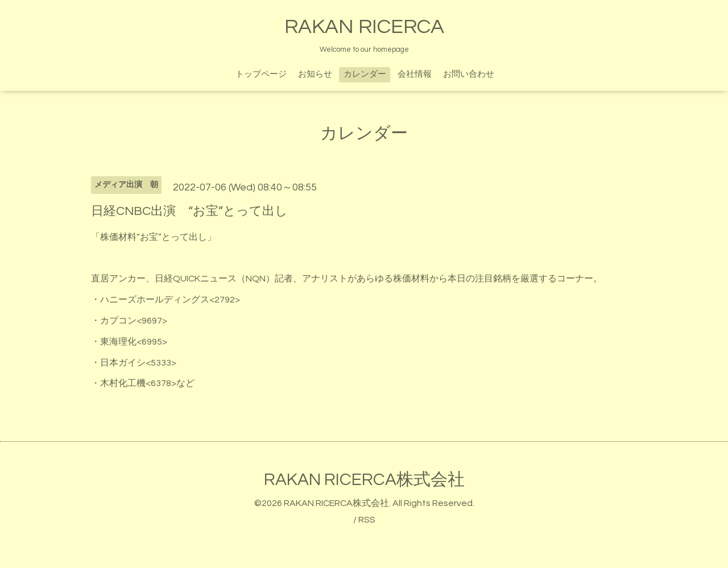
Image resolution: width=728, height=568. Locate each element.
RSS (367, 520)
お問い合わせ (469, 74)
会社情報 (415, 74)
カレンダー (365, 74)
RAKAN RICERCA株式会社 (364, 480)
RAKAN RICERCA (364, 27)
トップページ (261, 74)
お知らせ (315, 74)
